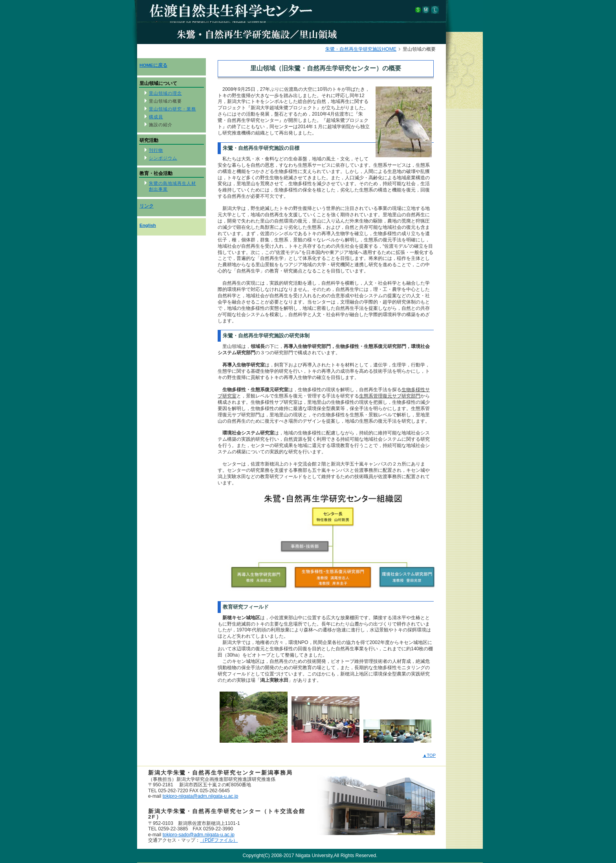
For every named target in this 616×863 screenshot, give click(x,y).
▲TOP (429, 755)
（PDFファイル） (219, 840)
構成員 (156, 117)
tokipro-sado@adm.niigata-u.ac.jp (199, 835)
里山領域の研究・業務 (172, 109)
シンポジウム (163, 158)
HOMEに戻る (153, 65)
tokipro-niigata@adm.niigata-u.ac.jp (201, 796)
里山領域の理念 (165, 93)
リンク (147, 206)
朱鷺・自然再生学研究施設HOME (361, 49)
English (148, 225)
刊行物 (156, 150)
